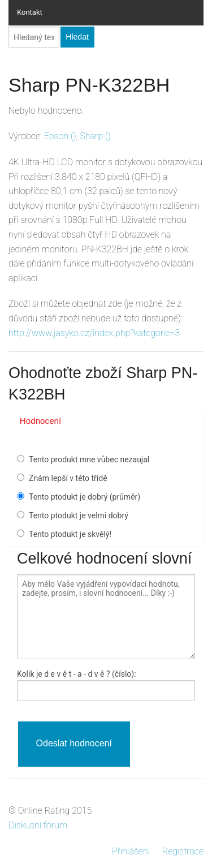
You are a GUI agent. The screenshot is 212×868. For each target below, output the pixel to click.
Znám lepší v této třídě (68, 478)
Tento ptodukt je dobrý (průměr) (85, 497)
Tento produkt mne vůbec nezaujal (89, 459)
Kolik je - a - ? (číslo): (77, 674)
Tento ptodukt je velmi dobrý (79, 515)
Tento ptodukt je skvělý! (70, 534)
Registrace (183, 851)
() (60, 136)
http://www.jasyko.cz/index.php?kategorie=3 (94, 333)
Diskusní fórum (38, 825)
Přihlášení (131, 851)
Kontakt (30, 12)
